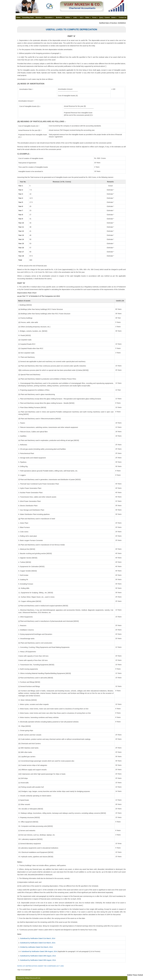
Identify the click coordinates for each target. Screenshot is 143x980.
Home (18, 17)
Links (76, 17)
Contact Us (122, 17)
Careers (107, 17)
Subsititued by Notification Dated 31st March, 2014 (38, 938)
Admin (114, 17)
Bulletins (60, 17)
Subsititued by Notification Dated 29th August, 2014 (39, 951)
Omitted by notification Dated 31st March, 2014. (37, 947)
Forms (95, 17)
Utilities (69, 17)
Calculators (49, 17)
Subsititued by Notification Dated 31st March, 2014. (38, 943)
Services (39, 17)
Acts (82, 17)
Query (101, 17)
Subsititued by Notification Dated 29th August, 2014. (38, 956)
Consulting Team (28, 17)
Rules (88, 17)
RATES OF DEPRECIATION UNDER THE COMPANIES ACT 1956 (40, 966)
